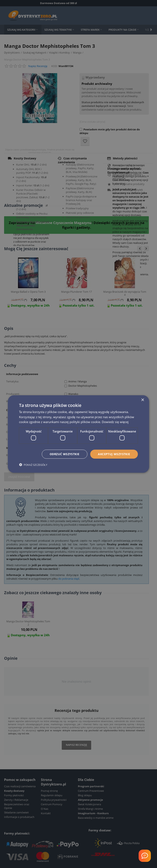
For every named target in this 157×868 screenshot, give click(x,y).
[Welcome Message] (145, 856)
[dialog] (78, 434)
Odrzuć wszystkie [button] (64, 454)
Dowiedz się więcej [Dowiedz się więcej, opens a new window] (115, 422)
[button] (33, 465)
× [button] (143, 400)
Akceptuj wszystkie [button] (114, 454)
